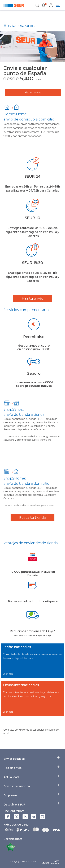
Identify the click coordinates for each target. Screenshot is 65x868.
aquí (6, 733)
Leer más (8, 674)
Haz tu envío (33, 93)
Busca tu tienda (32, 518)
